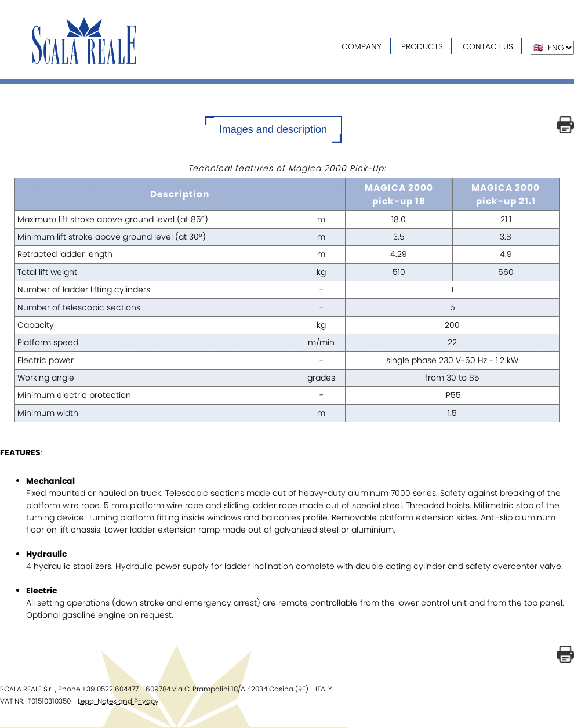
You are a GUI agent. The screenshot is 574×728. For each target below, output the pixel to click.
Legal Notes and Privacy (118, 701)
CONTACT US (488, 46)
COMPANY (362, 46)
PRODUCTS (422, 46)
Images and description (273, 129)
